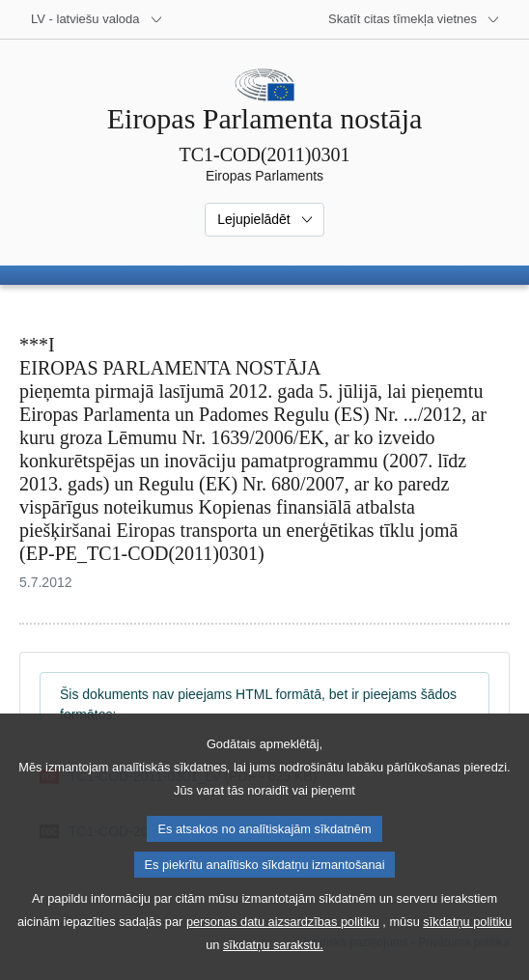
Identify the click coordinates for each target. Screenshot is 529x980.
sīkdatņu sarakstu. (273, 960)
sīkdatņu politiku (467, 937)
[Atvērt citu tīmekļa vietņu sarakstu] (414, 19)
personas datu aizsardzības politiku (283, 937)
